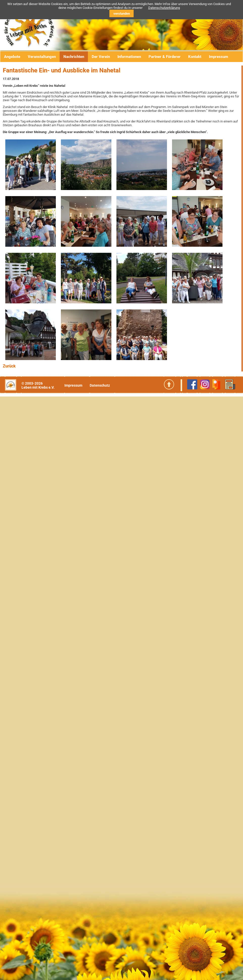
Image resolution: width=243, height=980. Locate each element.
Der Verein (101, 57)
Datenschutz (100, 385)
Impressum (218, 57)
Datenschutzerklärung (164, 8)
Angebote (12, 57)
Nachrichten (74, 57)
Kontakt (195, 57)
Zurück (9, 366)
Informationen (129, 57)
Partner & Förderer (165, 57)
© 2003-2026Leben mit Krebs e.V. (38, 385)
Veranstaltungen (42, 57)
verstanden (122, 14)
